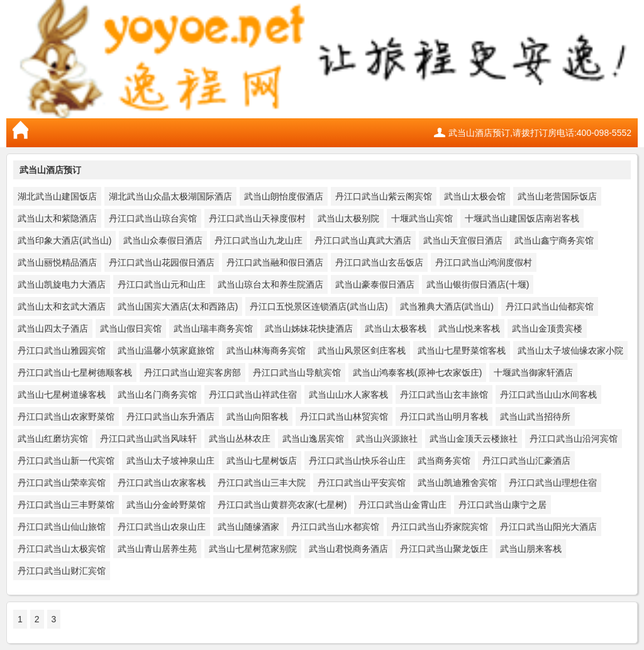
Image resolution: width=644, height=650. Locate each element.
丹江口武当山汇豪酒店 (526, 461)
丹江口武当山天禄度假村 (257, 218)
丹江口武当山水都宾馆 (335, 527)
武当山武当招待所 (535, 417)
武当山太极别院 (348, 218)
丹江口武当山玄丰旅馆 (444, 395)
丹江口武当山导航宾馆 (297, 373)
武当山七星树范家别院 (253, 549)
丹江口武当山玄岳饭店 (379, 262)
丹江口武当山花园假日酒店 (162, 262)
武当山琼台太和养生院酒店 (270, 284)
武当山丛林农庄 (240, 439)
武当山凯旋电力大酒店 (62, 284)
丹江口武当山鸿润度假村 (484, 262)
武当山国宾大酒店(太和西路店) (178, 306)
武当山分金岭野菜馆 (166, 505)
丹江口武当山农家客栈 (162, 483)
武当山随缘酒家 (248, 527)
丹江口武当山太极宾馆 (62, 549)
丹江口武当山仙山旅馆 (62, 527)
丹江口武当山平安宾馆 (362, 483)
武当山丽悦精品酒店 (57, 262)
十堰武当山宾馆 (422, 218)
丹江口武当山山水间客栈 (548, 395)
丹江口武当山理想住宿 (553, 483)
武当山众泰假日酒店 (163, 240)
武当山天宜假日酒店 (463, 240)
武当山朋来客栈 (531, 549)
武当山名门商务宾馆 (157, 395)
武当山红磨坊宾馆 (53, 439)
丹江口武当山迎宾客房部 (192, 373)
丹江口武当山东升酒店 (170, 417)
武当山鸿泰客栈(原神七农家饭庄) (417, 373)
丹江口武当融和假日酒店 (275, 262)
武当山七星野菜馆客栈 (462, 350)
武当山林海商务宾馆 (266, 350)
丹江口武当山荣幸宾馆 (62, 483)
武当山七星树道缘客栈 (62, 395)
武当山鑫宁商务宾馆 (554, 240)
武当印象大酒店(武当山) (64, 240)
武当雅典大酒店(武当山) (447, 306)
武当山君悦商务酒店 (348, 549)
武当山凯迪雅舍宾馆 (457, 483)
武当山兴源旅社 (387, 439)
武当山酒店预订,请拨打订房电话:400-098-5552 (540, 133)
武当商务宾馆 (444, 461)
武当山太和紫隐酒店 (57, 218)
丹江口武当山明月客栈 (444, 417)
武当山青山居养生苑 (157, 549)
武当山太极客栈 (396, 328)
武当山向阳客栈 (257, 417)
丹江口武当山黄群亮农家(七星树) (282, 505)
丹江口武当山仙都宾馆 (550, 306)
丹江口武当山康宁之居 (502, 505)
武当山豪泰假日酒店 (375, 284)
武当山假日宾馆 (131, 328)
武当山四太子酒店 (53, 328)
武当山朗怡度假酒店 (284, 196)
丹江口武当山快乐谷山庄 (357, 461)
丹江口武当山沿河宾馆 (574, 439)
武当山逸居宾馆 (313, 439)
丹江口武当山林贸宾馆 (344, 417)
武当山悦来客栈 (469, 328)
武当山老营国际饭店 (557, 196)
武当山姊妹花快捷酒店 (309, 328)
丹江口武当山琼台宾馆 (153, 218)
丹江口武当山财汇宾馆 (62, 571)
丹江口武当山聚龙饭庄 (444, 549)
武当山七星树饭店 (262, 461)
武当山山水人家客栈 (348, 395)
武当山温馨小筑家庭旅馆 (166, 350)
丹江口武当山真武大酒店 (363, 240)
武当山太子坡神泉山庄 (170, 461)
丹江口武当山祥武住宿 (253, 395)
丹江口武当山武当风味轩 (148, 439)
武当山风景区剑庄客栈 (362, 350)
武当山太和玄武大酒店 (62, 306)
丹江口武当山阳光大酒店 (548, 527)
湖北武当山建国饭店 (57, 196)
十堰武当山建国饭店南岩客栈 (522, 218)
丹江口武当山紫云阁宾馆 (384, 196)
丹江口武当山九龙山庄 (258, 240)
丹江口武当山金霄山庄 (402, 505)
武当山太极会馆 (475, 196)
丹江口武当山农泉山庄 (162, 527)
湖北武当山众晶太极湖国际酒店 (170, 196)
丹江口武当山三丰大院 (262, 483)
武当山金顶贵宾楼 (547, 328)
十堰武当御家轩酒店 (533, 373)
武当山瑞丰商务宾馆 (213, 328)
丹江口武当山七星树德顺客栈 (75, 373)
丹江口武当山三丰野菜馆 (66, 505)
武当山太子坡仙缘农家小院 (570, 350)
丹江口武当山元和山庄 (162, 284)
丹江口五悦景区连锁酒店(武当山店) (319, 306)
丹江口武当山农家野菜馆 (66, 417)
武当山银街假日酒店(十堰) (478, 284)
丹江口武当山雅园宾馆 (62, 350)
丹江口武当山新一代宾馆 (66, 461)
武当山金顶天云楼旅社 (474, 439)
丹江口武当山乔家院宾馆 (440, 527)
